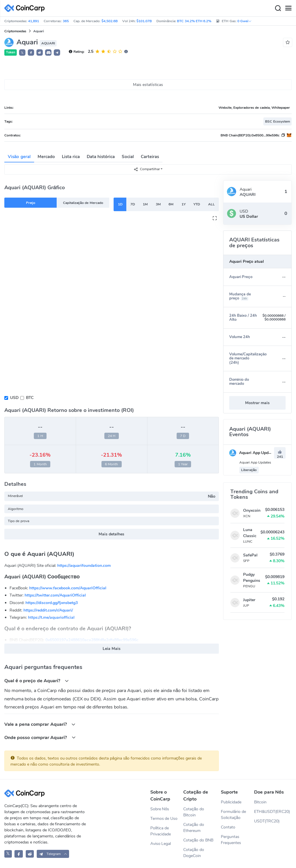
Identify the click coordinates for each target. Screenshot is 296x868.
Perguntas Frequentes (231, 840)
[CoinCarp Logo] (26, 8)
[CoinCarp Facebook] (19, 854)
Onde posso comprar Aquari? (40, 737)
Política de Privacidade (161, 831)
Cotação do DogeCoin (194, 853)
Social (128, 157)
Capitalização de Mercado (83, 203)
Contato (228, 827)
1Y (184, 204)
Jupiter (249, 600)
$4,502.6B (110, 21)
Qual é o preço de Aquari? (37, 681)
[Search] (278, 8)
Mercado (46, 157)
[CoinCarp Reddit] (30, 854)
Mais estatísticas (148, 85)
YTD (197, 204)
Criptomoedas (15, 31)
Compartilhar (147, 169)
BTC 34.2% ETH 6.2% (194, 21)
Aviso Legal (161, 844)
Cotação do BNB (198, 840)
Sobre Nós (160, 809)
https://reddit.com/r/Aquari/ (48, 610)
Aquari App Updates (253, 453)
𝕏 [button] (22, 53)
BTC (30, 398)
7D (133, 204)
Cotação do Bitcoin (194, 812)
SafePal (250, 555)
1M (145, 204)
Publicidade (231, 802)
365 (66, 21)
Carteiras (150, 157)
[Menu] (288, 8)
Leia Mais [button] (112, 649)
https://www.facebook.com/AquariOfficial (68, 588)
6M (171, 204)
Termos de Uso (164, 819)
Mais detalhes (111, 534)
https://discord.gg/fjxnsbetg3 (52, 603)
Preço (31, 203)
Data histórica (101, 157)
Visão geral (19, 157)
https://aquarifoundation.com (84, 566)
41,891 (34, 21)
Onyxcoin (252, 510)
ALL (211, 204)
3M (158, 204)
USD (14, 398)
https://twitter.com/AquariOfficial (55, 595)
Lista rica (71, 157)
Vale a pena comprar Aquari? (40, 724)
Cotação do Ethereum (194, 828)
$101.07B (144, 21)
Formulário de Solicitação (233, 815)
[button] (31, 53)
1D (120, 204)
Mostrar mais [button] (257, 403)
